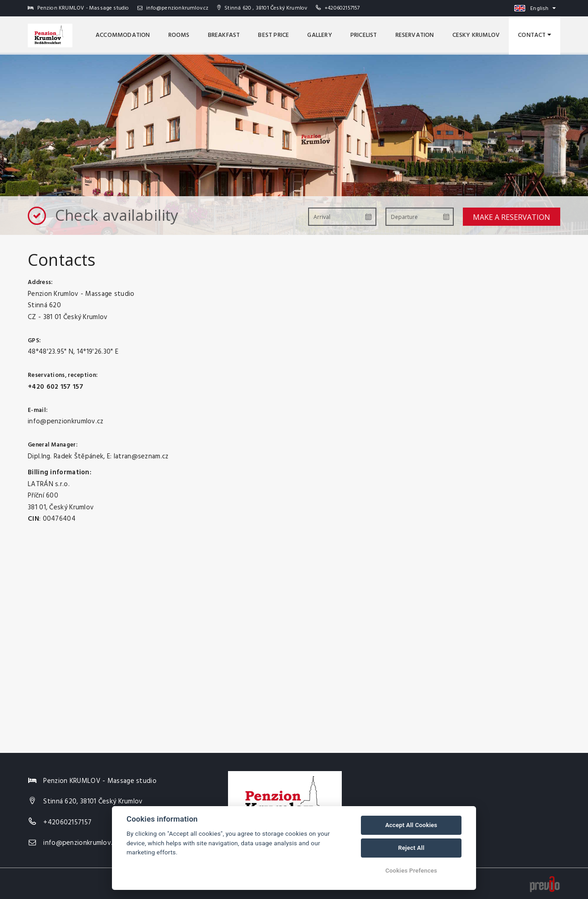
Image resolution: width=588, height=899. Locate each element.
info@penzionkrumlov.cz (173, 8)
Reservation (415, 35)
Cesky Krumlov (476, 35)
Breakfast (224, 35)
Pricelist (364, 35)
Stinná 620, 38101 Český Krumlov (93, 802)
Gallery (319, 35)
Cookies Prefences (411, 871)
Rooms (179, 35)
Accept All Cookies (411, 825)
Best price (274, 35)
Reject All (411, 848)
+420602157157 (342, 8)
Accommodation (123, 35)
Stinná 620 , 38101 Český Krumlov (262, 8)
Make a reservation (512, 217)
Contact (535, 35)
